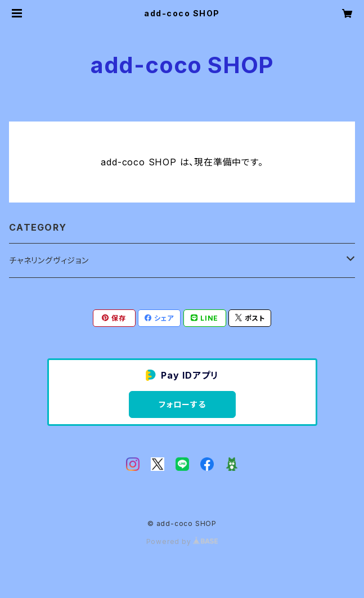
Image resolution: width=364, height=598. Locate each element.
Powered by (182, 541)
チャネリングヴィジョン (49, 260)
